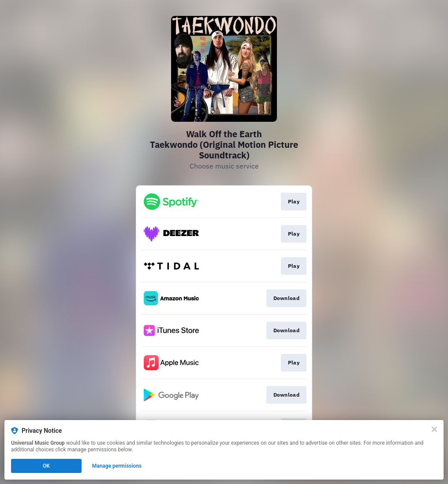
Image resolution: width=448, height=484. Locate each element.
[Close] (434, 429)
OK (46, 466)
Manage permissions (117, 466)
